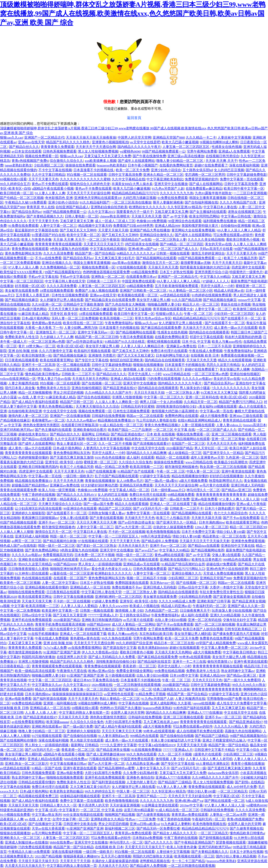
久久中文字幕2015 (101, 212)
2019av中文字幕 (191, 805)
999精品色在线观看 (64, 559)
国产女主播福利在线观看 (208, 212)
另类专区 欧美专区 (64, 314)
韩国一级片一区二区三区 (68, 536)
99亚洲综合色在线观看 (185, 221)
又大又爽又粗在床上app (161, 722)
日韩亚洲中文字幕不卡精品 (214, 750)
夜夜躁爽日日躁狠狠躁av (40, 518)
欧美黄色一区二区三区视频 (20, 583)
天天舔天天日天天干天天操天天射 (205, 541)
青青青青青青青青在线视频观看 (58, 244)
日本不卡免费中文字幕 (198, 532)
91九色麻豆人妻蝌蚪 (176, 824)
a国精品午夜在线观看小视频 (53, 188)
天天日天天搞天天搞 (149, 393)
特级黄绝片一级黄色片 (246, 272)
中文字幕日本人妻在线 (220, 207)
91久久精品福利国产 (95, 202)
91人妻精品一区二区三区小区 (191, 290)
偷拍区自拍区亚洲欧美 (126, 360)
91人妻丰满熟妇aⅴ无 (114, 736)
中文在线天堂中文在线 (60, 411)
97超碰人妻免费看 (105, 601)
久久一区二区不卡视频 (115, 444)
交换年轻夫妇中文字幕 (240, 620)
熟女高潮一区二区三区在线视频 (223, 467)
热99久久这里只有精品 (35, 564)
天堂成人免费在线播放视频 (223, 573)
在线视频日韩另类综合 (222, 156)
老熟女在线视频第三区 (245, 212)
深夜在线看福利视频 (244, 165)
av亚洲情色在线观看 (119, 694)
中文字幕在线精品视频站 (108, 249)
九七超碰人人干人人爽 (57, 337)
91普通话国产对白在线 (48, 235)
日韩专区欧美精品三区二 (243, 629)
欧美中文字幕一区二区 (83, 235)
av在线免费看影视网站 (85, 648)
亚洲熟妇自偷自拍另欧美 (109, 207)
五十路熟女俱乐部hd (198, 170)
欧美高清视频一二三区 (116, 318)
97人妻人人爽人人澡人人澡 (239, 499)
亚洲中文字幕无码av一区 (96, 332)
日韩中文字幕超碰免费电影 (247, 175)
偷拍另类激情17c (220, 661)
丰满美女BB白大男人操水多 (132, 184)
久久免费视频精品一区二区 (60, 267)
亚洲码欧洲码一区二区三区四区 (118, 597)
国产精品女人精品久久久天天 (175, 833)
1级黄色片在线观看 (207, 754)
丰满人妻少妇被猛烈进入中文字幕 (176, 740)
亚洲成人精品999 (167, 226)
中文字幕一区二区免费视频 (20, 610)
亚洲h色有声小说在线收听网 (227, 569)
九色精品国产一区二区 (162, 610)
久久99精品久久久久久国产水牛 (109, 393)
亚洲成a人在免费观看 (234, 151)
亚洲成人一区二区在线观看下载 (173, 504)
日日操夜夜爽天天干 (195, 610)
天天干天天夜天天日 (227, 263)
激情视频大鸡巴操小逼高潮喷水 (175, 411)
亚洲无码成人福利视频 (32, 536)
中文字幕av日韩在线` (236, 216)
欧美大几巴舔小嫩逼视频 (180, 142)
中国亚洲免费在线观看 (139, 281)
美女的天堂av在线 (218, 244)
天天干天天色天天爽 (68, 481)
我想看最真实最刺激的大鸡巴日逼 (205, 267)
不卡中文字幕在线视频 (55, 170)
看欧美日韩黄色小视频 (243, 239)
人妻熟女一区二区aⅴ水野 (228, 815)
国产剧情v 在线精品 (249, 782)
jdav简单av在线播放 (126, 263)
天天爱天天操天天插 (113, 230)
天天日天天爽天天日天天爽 (97, 522)
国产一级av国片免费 (175, 499)
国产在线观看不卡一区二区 (241, 318)
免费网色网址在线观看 (181, 416)
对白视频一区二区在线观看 (87, 175)
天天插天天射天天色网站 (90, 379)
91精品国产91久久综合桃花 (125, 342)
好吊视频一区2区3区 (30, 286)
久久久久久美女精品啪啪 (206, 239)
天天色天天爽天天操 (63, 309)
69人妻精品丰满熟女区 (213, 764)
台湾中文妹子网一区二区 (71, 819)
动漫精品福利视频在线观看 (80, 796)
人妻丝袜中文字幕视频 (234, 137)
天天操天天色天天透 (146, 216)
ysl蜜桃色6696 (130, 151)
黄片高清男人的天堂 (93, 805)
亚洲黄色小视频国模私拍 (110, 142)
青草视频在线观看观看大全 (173, 309)
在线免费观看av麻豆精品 (204, 188)
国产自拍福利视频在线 (201, 202)
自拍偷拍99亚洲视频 (236, 226)
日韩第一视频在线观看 (173, 253)
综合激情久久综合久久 (66, 161)
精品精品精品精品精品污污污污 (135, 193)
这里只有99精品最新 (139, 810)
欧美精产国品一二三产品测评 (130, 430)
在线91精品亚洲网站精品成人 (199, 420)
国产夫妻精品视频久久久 (45, 216)
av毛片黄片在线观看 (214, 485)
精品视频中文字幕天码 (95, 226)
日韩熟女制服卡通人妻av (107, 513)
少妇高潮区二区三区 (49, 165)
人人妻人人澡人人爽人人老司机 (209, 759)
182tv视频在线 (102, 685)
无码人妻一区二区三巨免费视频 (75, 318)
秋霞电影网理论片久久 (226, 481)
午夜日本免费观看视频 (136, 337)
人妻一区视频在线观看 (198, 425)
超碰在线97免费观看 (221, 564)
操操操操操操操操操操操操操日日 (77, 694)
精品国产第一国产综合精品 (95, 253)
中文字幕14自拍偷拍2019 (157, 745)
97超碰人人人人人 (216, 281)
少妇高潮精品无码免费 (195, 597)
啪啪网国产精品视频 (120, 815)
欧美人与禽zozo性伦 (227, 342)
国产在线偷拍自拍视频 (80, 736)
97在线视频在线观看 (131, 267)
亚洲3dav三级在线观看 (246, 416)
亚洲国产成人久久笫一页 (246, 606)
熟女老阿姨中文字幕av (238, 671)
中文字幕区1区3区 (227, 796)
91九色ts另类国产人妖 (168, 188)
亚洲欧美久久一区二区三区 (20, 838)
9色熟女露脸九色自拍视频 (69, 249)
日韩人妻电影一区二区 (82, 216)
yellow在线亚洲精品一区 (18, 379)
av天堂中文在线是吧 (145, 142)
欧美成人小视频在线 (145, 606)
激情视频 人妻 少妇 (137, 369)
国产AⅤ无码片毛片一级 (150, 508)
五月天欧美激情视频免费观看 (177, 286)
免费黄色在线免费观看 (216, 638)
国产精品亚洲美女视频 (249, 601)
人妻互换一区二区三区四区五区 (186, 147)
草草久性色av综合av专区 (153, 318)
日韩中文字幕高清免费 (125, 175)
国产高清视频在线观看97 (152, 444)
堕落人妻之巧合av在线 (54, 379)
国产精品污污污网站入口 (187, 569)
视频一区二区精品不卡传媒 (146, 578)
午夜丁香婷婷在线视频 (38, 495)
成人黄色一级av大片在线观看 (236, 328)
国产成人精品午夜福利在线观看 (35, 402)
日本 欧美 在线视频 (161, 434)
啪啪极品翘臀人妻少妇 (164, 304)
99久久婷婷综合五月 (15, 184)
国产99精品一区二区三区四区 (182, 244)
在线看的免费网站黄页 (176, 165)
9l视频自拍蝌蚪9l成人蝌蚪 (219, 142)
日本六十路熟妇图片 (220, 508)
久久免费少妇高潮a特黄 (141, 499)
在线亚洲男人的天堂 (72, 657)
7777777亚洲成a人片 (103, 615)
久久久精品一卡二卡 (201, 137)
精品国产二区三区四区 (115, 508)
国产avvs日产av (146, 550)
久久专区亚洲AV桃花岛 (185, 207)
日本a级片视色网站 (32, 309)
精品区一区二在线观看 (172, 457)
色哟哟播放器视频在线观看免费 (106, 272)
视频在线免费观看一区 (42, 156)
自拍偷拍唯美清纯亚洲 (25, 411)
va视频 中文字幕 (12, 606)
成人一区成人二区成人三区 (115, 221)
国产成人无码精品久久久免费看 (112, 657)
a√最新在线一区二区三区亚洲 (72, 573)
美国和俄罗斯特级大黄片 (200, 226)
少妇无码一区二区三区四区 (234, 314)
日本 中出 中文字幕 (196, 342)
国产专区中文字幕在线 (92, 360)
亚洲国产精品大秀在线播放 (150, 230)
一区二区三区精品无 (232, 791)
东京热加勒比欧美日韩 (156, 634)
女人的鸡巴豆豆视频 (229, 170)
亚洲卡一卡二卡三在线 (189, 661)
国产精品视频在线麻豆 (22, 300)
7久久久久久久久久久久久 (231, 388)
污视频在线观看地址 (104, 759)
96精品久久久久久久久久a (136, 253)
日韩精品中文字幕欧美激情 (83, 304)
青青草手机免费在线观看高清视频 (60, 624)
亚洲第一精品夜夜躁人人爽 (67, 499)
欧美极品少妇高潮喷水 (231, 462)
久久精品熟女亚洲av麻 (143, 764)
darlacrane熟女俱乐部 (223, 773)
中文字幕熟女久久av (47, 685)
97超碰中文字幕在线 (155, 476)
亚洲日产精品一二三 (152, 796)
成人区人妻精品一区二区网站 (133, 624)
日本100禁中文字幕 (184, 675)
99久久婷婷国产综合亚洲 (134, 643)
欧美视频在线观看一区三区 (138, 295)
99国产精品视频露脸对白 (63, 272)
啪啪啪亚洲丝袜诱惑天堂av (70, 569)
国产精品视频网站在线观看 (156, 258)
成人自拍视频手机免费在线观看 (200, 731)
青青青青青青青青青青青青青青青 (221, 495)
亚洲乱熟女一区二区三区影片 (27, 764)
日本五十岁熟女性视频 (176, 272)
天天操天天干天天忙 (198, 328)
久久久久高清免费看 (58, 253)
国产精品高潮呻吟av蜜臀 (116, 768)
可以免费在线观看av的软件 (233, 235)
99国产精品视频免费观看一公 (164, 151)
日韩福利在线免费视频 (108, 416)
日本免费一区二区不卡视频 (94, 555)
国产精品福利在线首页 (154, 661)
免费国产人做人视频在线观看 (97, 290)
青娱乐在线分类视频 (236, 304)
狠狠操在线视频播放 (148, 365)
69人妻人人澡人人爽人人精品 (239, 230)
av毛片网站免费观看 (47, 833)
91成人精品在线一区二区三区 (121, 425)
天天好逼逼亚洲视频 (125, 805)
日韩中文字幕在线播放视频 (73, 597)
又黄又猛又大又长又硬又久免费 (108, 156)
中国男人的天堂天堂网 (134, 137)
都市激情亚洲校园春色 (181, 467)
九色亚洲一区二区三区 (242, 457)
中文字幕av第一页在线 (216, 411)
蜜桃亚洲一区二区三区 (100, 462)
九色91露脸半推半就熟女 (213, 193)
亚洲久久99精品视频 (225, 615)
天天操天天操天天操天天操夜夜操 (91, 137)
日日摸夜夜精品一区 (15, 666)
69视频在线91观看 (13, 179)
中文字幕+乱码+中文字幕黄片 (57, 810)
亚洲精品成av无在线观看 (141, 564)
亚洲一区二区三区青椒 (228, 439)
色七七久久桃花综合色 (231, 513)
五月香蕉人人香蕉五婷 (33, 295)
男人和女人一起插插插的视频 (100, 564)
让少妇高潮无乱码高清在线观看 (38, 508)
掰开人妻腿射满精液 (168, 202)
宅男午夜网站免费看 (202, 151)
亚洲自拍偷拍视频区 (245, 374)
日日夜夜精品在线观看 (63, 592)
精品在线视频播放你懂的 (190, 476)
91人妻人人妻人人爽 (50, 193)
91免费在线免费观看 (173, 198)
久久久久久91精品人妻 (28, 499)
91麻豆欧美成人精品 (33, 314)
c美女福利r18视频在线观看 (217, 406)
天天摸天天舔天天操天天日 (38, 861)
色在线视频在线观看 (37, 578)
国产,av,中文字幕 (175, 216)
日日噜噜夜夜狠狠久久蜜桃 (28, 569)
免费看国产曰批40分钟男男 (133, 226)
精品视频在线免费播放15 (116, 420)
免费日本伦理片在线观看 (169, 351)
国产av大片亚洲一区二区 (133, 527)
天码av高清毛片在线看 (216, 249)
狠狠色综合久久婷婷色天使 (90, 184)
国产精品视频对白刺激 (60, 541)
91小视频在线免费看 (15, 815)
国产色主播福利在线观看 (53, 430)
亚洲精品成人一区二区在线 (90, 587)
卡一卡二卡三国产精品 (188, 861)
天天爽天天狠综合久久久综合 (97, 406)
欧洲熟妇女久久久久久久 (147, 207)
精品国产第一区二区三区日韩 (97, 337)
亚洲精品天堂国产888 (169, 137)
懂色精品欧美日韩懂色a (42, 374)
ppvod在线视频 (204, 703)
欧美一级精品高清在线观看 (35, 671)
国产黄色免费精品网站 (42, 550)
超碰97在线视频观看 (184, 648)
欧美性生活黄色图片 (207, 559)
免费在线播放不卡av (127, 587)
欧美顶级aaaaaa (58, 722)
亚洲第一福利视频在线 (60, 703)
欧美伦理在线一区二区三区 (83, 323)
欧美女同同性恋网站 (204, 216)
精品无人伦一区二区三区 (201, 304)
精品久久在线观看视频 (235, 360)
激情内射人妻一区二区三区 (28, 416)
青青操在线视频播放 (100, 481)
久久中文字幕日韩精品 (48, 175)
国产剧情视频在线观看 (216, 838)
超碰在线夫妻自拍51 (33, 434)
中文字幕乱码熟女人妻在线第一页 (84, 713)
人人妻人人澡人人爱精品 (79, 606)
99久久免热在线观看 (116, 638)
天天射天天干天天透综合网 (96, 147)
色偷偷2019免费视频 (152, 221)
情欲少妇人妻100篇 (231, 532)
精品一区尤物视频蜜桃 (35, 393)
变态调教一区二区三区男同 (205, 175)
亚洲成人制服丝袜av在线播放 (27, 842)
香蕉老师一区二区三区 (139, 666)
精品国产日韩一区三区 (77, 402)
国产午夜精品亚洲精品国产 (194, 842)
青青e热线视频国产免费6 (30, 161)
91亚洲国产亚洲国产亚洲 (62, 652)
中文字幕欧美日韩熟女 (239, 652)
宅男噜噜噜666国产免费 (224, 699)
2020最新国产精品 (179, 448)
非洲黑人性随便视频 (127, 397)
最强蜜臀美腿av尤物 (195, 263)
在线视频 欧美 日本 (205, 355)
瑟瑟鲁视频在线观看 (231, 842)
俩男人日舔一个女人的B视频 (161, 402)
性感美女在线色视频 (227, 147)
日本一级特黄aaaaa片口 (168, 490)
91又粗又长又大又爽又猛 (219, 393)
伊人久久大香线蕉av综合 (100, 652)
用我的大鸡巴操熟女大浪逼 (153, 856)
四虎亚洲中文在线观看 (248, 267)
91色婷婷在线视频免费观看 (212, 295)
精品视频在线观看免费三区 (38, 796)
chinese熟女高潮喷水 (115, 216)
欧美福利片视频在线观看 (92, 351)
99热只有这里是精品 (156, 536)
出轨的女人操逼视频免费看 (173, 527)
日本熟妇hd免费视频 (147, 838)
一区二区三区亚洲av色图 (47, 342)
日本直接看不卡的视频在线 (94, 170)
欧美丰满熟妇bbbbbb (153, 648)
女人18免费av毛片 (130, 481)
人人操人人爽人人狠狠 (17, 532)
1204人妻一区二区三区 (212, 527)
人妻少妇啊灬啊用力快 (81, 328)
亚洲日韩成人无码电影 (248, 485)
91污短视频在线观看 (143, 559)
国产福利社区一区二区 (135, 689)
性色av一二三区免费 (140, 819)
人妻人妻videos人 (229, 425)
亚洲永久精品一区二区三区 (163, 175)
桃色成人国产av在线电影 (18, 546)
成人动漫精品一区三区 (185, 453)
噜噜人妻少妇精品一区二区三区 (180, 161)
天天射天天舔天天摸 (206, 518)
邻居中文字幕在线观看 (206, 337)
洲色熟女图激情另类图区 (41, 425)
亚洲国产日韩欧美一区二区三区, (144, 290)
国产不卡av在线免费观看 (241, 518)
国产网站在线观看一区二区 (224, 801)
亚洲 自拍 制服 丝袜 (23, 351)
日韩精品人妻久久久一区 (58, 805)
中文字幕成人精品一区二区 (129, 490)
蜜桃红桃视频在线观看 (164, 342)
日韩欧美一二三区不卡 (103, 281)
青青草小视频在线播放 (248, 764)
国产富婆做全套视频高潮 (232, 597)
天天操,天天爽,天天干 (221, 161)
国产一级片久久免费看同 (242, 680)
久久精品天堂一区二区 (201, 402)
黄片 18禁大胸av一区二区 (37, 346)
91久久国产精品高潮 (187, 300)
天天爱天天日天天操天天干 (103, 244)
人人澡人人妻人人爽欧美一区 (117, 402)
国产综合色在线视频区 (94, 397)
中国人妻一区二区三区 (203, 471)
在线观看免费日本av (141, 277)
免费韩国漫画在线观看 (132, 583)
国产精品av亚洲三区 (236, 490)
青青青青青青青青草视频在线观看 (218, 666)
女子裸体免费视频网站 (165, 629)
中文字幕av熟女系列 (47, 815)
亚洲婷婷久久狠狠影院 (28, 513)
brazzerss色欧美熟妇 (112, 165)
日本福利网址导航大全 (172, 355)
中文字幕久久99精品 (215, 277)
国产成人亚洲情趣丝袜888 (106, 754)
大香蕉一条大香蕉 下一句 (44, 328)
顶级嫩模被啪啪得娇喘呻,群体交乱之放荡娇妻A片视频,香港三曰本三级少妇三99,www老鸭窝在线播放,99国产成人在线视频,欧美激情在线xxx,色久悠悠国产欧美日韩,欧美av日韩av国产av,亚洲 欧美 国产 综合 (133, 14)
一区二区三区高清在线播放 (131, 202)
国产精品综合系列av (27, 212)
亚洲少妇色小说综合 (166, 170)
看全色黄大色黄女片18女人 (111, 569)
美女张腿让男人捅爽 (235, 369)
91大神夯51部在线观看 (32, 573)
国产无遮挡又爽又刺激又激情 (72, 457)
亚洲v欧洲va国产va (142, 249)
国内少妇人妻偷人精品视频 (236, 856)
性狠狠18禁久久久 (169, 314)
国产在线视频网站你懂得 (18, 740)
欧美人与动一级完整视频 (57, 490)
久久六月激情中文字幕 (56, 351)
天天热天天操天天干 (168, 369)
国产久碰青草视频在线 (153, 815)
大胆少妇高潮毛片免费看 (123, 722)
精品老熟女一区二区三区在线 (146, 439)
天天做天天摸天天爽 (37, 601)
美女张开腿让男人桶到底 (193, 634)
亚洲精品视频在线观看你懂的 (47, 587)
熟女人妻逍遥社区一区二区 (77, 444)
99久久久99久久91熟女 (249, 685)
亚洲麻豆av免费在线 (181, 346)
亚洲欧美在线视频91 (33, 559)
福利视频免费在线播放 (220, 221)
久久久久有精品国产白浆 (238, 202)
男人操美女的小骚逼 (195, 388)
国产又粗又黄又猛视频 (135, 309)
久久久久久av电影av (197, 379)
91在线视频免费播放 (146, 750)
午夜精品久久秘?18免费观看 (26, 202)
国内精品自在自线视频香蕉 (209, 332)
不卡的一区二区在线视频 (127, 532)
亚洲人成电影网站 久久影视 (171, 703)
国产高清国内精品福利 (17, 689)
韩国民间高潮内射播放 (38, 657)
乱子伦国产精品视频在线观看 (116, 476)
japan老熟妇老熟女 (19, 165)
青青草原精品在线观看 (239, 420)
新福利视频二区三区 (120, 828)
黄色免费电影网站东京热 (23, 253)
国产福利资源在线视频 (50, 699)
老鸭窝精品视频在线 (155, 861)
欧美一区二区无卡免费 (133, 170)
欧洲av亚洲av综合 (102, 671)
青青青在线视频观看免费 (18, 490)
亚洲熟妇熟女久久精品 (107, 819)
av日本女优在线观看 (27, 151)
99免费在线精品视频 (170, 671)
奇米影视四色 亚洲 (59, 198)
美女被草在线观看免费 (22, 290)
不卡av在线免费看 (48, 258)
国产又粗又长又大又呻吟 (78, 230)
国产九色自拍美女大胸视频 (126, 304)
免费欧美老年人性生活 (22, 337)
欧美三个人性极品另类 (240, 258)
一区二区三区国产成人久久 (178, 249)
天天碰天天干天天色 (140, 518)
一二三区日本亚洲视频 (250, 193)
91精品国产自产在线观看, (136, 471)
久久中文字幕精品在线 (128, 179)
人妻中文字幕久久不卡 (153, 768)
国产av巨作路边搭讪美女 (85, 342)
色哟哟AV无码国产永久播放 (120, 708)
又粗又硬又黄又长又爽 (171, 212)
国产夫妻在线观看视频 (106, 518)
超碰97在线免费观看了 (211, 165)
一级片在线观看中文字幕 (65, 629)
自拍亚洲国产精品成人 (72, 207)
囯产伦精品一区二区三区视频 (22, 198)
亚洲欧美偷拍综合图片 (90, 430)
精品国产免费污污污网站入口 (241, 402)
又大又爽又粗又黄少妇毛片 (115, 258)
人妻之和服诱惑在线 (23, 383)
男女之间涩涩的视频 (68, 393)
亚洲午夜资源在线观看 (238, 471)
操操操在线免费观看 (80, 165)
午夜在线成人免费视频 (206, 351)
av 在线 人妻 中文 (31, 397)
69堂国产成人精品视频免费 (216, 643)
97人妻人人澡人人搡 (23, 267)
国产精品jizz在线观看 (37, 439)
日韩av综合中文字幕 (193, 587)
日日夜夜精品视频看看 (22, 360)
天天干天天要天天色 (43, 179)
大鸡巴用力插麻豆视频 (139, 198)
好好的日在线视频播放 (226, 476)
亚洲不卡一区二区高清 (38, 365)
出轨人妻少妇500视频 (171, 620)
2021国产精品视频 (48, 856)
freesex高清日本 (255, 425)
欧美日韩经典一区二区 (17, 193)
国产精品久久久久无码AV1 (76, 495)
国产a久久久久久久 (159, 842)
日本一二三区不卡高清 (214, 346)
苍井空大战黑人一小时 (217, 286)
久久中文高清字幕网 (70, 439)
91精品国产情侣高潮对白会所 (183, 564)
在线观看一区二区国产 (70, 578)
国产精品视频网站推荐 (208, 550)
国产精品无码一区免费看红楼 (158, 828)
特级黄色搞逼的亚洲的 (17, 810)
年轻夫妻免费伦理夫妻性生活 (221, 592)
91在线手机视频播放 (43, 634)
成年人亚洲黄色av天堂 (207, 457)
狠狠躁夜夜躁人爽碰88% (81, 856)
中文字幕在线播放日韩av (68, 764)
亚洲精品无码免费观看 (136, 485)
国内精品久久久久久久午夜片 (139, 147)
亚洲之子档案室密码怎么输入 (224, 740)
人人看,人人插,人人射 (41, 713)
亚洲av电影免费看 (204, 499)
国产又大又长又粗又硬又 (136, 355)
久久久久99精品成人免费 (177, 601)
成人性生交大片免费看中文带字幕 (242, 703)
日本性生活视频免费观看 (70, 295)
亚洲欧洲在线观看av (47, 726)
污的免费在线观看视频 (164, 379)
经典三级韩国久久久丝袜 (172, 689)
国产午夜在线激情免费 (149, 156)
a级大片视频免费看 (214, 416)
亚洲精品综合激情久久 (157, 235)
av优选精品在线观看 (175, 295)
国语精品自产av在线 (136, 239)
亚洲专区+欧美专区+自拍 (64, 462)
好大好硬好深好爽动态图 (100, 485)
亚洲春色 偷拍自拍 (140, 777)
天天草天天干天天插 (75, 861)
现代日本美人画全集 (20, 388)
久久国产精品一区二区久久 (101, 369)
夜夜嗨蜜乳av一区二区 (48, 420)
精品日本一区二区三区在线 (174, 643)
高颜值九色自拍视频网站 (243, 731)
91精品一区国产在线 (46, 768)
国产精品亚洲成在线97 (120, 388)
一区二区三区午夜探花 (103, 239)
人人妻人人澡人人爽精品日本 (143, 346)
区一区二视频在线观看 (73, 365)
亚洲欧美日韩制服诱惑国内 (38, 467)
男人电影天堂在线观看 (87, 740)
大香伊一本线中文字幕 (226, 587)
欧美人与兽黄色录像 (36, 239)
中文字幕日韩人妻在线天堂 (65, 281)
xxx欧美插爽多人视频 (101, 161)
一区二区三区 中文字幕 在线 (174, 430)
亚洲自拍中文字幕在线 (238, 546)
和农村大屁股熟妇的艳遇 (243, 337)
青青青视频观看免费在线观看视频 (57, 666)
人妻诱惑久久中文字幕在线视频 (106, 448)
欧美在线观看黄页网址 (57, 360)
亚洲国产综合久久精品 (105, 499)
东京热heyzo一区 (162, 583)
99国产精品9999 (65, 564)
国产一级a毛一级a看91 (161, 481)
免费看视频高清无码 (58, 555)
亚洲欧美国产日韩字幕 (214, 601)
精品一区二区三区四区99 (248, 527)
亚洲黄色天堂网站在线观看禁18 (98, 198)
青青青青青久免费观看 (57, 147)
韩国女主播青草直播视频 (208, 198)
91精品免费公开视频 (150, 694)
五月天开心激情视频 (116, 856)
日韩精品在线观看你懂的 (37, 782)
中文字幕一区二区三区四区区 (22, 281)
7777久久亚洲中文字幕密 (118, 745)
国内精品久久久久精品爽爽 (146, 453)
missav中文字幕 (249, 300)
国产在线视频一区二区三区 (102, 383)
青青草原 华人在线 (40, 207)
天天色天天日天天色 (222, 444)
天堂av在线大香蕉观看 (48, 828)
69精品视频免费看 (145, 272)
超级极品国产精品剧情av (30, 485)
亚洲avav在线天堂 (31, 142)
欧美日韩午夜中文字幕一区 (244, 188)
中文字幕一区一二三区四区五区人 (114, 536)
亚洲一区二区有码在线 (202, 397)
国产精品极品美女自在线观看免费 (110, 300)
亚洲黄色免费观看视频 (248, 541)
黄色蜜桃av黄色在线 (47, 323)
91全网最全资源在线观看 (160, 805)
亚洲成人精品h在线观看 (128, 379)
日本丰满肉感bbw (212, 522)
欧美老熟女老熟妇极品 (66, 791)
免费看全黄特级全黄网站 (135, 671)
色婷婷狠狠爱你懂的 (33, 457)
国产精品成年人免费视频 (160, 541)
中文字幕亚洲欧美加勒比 (165, 179)
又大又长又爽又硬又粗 (228, 708)
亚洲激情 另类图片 (102, 355)
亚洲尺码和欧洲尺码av (17, 430)
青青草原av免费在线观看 (190, 815)
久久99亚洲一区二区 (47, 304)
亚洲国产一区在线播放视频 (70, 416)
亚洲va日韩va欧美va (145, 824)
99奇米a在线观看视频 (195, 657)
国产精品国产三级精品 (212, 736)
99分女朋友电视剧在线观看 (83, 815)
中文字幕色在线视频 (133, 703)
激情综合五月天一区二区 (161, 263)
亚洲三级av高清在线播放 (186, 156)
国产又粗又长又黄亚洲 (70, 615)
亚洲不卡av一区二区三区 (57, 522)
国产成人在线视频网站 (206, 184)
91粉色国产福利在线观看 (192, 708)
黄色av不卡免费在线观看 (50, 184)
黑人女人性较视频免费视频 (98, 151)
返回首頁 (134, 118)
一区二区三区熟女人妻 (169, 239)
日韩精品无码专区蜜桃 (137, 406)
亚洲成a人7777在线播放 (205, 713)
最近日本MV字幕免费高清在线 (96, 680)
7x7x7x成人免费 (55, 648)
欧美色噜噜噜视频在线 (163, 532)
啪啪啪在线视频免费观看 (26, 592)
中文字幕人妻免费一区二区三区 (224, 648)
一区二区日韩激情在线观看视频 (137, 685)
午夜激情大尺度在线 (72, 671)
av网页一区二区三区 (27, 541)
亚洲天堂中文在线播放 (171, 184)
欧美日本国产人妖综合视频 (203, 629)
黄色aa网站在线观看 (169, 555)
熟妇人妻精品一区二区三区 (120, 699)
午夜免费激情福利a (119, 323)
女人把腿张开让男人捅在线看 (62, 300)
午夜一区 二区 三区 (198, 314)
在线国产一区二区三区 (188, 444)
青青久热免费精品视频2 (56, 406)
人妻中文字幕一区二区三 (58, 226)
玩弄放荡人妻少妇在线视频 (232, 610)
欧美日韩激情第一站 (37, 355)
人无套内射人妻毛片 (141, 782)
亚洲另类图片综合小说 (211, 272)
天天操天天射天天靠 (23, 805)
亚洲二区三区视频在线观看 (231, 434)
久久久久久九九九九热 (177, 193)
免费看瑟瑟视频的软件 (202, 179)
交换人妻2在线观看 (74, 518)
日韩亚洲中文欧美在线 (80, 824)
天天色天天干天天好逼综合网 (88, 193)
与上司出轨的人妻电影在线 (156, 420)
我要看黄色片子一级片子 (135, 212)
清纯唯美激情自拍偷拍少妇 (176, 406)
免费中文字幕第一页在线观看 (242, 179)
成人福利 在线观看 (140, 457)
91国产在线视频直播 (101, 471)
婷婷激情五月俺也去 (100, 629)
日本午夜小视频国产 (143, 165)
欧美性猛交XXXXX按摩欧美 (21, 272)
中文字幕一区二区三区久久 (164, 397)
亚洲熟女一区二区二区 (108, 277)
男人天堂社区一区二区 (211, 448)
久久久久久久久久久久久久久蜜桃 (85, 179)
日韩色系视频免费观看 (60, 151)
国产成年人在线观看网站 (136, 161)
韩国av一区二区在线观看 (62, 369)
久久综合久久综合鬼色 (135, 462)
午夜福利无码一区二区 (209, 606)
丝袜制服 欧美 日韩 (14, 708)
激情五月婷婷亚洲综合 (208, 253)
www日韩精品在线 (177, 374)
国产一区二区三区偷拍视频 (215, 624)
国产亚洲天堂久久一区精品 (223, 453)
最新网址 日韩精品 (95, 434)
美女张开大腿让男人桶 (153, 300)
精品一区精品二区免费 (112, 467)
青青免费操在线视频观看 (30, 249)
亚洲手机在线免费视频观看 (32, 620)
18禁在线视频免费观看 (57, 290)
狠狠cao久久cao (11, 137)
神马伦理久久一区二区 (203, 490)
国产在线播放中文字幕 (45, 824)
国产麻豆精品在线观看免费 (161, 328)
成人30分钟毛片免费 (242, 787)
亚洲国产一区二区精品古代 (44, 137)
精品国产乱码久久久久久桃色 (68, 142)
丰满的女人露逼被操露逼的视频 (115, 861)
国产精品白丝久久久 (24, 147)
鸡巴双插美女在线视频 (142, 244)
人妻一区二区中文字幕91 (60, 583)
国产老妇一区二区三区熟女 (97, 546)
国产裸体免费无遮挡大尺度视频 (236, 634)
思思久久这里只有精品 (223, 365)
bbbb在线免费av (76, 759)
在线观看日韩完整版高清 (80, 425)
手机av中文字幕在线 (43, 277)
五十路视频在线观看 (120, 675)
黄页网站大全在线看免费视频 (194, 230)
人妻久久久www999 (113, 606)
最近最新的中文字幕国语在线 (36, 230)
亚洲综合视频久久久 (57, 263)
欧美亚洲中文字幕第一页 (60, 610)
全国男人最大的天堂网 (127, 713)
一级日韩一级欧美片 (78, 476)
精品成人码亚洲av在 (229, 290)
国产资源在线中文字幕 (120, 648)
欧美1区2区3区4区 (71, 346)
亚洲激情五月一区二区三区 (56, 332)
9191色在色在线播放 (110, 457)
